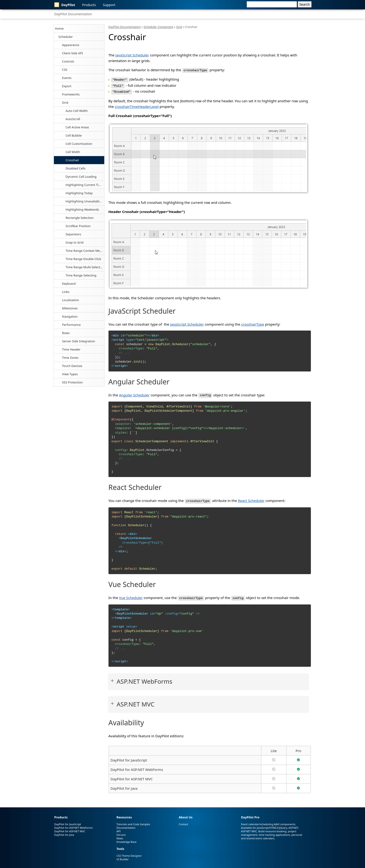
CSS (65, 70)
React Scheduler (251, 499)
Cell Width (73, 152)
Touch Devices (72, 366)
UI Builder (123, 857)
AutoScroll (73, 119)
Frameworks (71, 94)
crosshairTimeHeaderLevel (137, 105)
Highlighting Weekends (82, 209)
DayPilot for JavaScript (129, 758)
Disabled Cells (76, 168)
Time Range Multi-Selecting (85, 267)
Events (67, 78)
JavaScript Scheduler (132, 55)
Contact (183, 822)
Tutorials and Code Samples (133, 822)
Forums (121, 832)
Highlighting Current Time (84, 185)
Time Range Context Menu (85, 251)
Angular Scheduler (134, 394)
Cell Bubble (74, 135)
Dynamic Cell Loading (81, 177)
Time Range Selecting (81, 275)
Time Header (71, 349)
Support (109, 5)
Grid (65, 103)
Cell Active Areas (77, 127)
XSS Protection (72, 382)
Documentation (126, 825)
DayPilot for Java (124, 786)
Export (67, 86)
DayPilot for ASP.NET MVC (132, 777)
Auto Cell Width (77, 111)
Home (59, 28)
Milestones (70, 308)
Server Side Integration (79, 341)
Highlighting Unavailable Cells (85, 201)
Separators (73, 234)
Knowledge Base (126, 839)
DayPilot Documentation (73, 14)
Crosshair (72, 160)
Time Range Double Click (83, 259)
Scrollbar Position (78, 226)
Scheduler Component (158, 27)
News (120, 836)
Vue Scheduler (131, 596)
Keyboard (69, 284)
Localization (71, 300)
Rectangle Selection (80, 218)
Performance (71, 325)
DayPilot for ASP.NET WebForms (137, 767)
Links (66, 292)
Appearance (71, 45)
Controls (68, 61)
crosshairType (253, 323)
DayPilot (65, 5)
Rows (66, 333)
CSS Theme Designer (129, 853)
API (118, 829)
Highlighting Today (79, 193)
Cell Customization (79, 144)
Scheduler (66, 37)
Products (89, 5)
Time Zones (70, 358)
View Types (70, 374)
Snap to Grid (75, 242)
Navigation (70, 316)
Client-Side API (73, 53)
